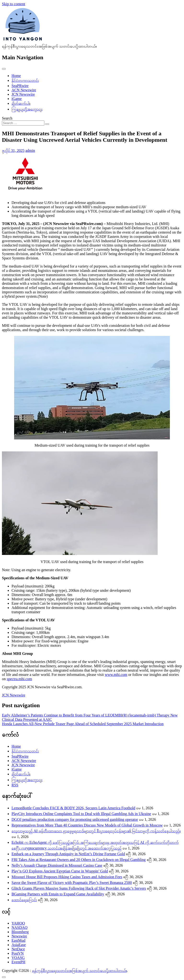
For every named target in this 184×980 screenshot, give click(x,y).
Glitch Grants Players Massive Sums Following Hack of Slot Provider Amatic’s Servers (79, 888)
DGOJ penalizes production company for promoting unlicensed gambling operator (75, 819)
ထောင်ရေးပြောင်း (24, 900)
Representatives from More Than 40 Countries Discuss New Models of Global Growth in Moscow (87, 825)
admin (30, 151)
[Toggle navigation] (4, 69)
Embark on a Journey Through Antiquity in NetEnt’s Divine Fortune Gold (68, 854)
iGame (17, 99)
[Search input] (23, 123)
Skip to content (14, 4)
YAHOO (18, 923)
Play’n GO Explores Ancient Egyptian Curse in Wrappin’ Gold (60, 871)
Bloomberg (20, 932)
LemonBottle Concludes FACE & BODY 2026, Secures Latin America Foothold (73, 808)
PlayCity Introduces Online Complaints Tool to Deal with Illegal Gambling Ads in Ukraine (81, 814)
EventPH (18, 962)
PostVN (18, 953)
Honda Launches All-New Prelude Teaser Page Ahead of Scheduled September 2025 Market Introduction (83, 724)
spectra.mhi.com (19, 679)
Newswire (19, 936)
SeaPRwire (20, 86)
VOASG (18, 958)
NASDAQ (20, 928)
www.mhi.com (116, 675)
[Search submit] (47, 124)
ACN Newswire (24, 90)
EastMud (18, 940)
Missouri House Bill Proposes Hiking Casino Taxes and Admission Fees (67, 877)
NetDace (18, 949)
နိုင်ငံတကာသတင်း (25, 80)
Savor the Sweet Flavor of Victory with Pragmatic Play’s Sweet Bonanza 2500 (72, 883)
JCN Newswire (23, 94)
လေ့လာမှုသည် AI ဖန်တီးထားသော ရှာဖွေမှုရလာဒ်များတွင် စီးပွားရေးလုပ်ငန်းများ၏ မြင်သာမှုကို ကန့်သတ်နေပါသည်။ (96, 831)
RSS (15, 785)
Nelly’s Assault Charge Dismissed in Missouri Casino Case (57, 865)
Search (7, 118)
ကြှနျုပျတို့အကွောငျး (27, 109)
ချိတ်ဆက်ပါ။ (21, 103)
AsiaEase (19, 945)
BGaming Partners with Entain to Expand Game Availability (58, 894)
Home (16, 76)
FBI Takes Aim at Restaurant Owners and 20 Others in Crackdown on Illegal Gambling (79, 860)
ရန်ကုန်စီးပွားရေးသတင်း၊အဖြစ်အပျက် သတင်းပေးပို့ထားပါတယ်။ (80, 971)
